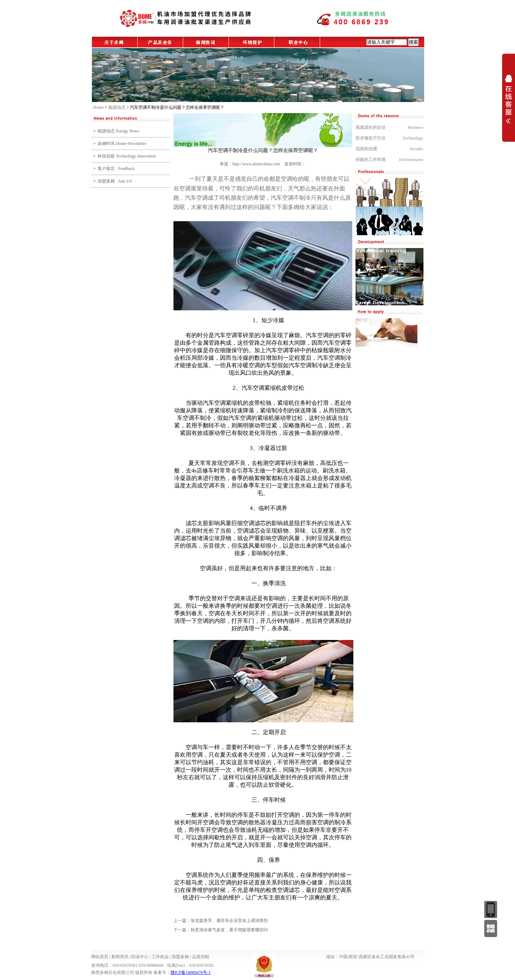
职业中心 (140, 957)
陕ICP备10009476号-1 (191, 972)
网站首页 (100, 957)
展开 (509, 99)
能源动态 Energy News (118, 131)
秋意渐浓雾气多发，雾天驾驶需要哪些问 (229, 930)
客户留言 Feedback (116, 169)
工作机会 (160, 957)
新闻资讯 (120, 957)
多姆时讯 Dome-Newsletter (122, 144)
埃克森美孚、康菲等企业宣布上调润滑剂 (229, 921)
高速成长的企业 (371, 127)
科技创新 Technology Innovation (127, 156)
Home (99, 107)
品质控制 (201, 957)
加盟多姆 (180, 957)
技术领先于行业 (371, 138)
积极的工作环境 (371, 160)
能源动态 (117, 107)
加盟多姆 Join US (115, 181)
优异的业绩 (366, 149)
